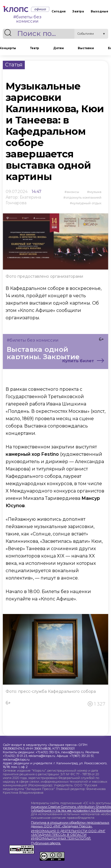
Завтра (78, 11)
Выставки (86, 48)
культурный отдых (87, 203)
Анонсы (73, 192)
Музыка (95, 192)
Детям (58, 48)
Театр (35, 48)
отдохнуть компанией (84, 198)
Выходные (99, 11)
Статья (14, 65)
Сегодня (59, 11)
